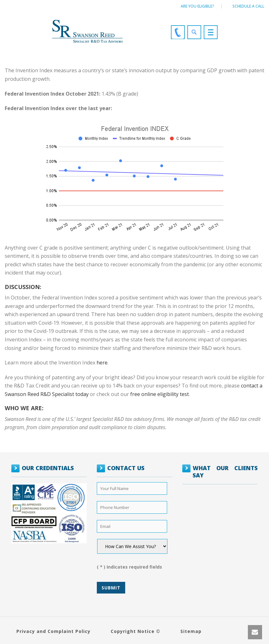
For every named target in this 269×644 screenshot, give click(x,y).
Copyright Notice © (135, 631)
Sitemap (191, 631)
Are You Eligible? (197, 6)
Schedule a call (248, 6)
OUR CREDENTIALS (48, 468)
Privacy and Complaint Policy (53, 631)
